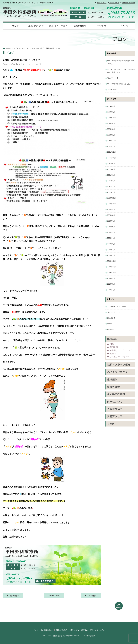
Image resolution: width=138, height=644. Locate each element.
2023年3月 (111, 129)
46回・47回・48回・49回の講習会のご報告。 (120, 62)
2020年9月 (111, 209)
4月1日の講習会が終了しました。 (119, 84)
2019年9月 (111, 278)
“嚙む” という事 (113, 78)
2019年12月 (111, 261)
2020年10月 (111, 204)
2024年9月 (111, 106)
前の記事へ (13, 596)
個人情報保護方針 (129, 3)
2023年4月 (111, 123)
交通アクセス (114, 3)
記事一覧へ (54, 596)
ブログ (102, 25)
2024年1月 (111, 112)
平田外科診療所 (14, 25)
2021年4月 (111, 181)
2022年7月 (111, 146)
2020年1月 (111, 255)
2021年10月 (111, 158)
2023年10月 (111, 118)
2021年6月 (111, 175)
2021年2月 (111, 187)
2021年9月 (111, 164)
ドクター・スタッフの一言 (28, 48)
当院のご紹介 (102, 3)
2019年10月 (111, 273)
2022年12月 (111, 141)
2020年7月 (111, 221)
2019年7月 (111, 290)
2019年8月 (111, 284)
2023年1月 (111, 135)
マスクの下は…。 (114, 90)
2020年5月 (111, 232)
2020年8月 (111, 215)
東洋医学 (110, 329)
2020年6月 (111, 227)
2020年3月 (111, 244)
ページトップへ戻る (125, 612)
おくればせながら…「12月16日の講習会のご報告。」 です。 (121, 71)
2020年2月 (111, 250)
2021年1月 (111, 192)
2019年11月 (111, 267)
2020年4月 (111, 238)
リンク (124, 25)
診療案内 (80, 25)
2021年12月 (111, 152)
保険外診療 (111, 318)
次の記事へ (91, 596)
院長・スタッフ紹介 (58, 25)
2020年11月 (111, 198)
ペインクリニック (114, 312)
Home (8, 48)
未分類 (110, 324)
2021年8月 (111, 169)
